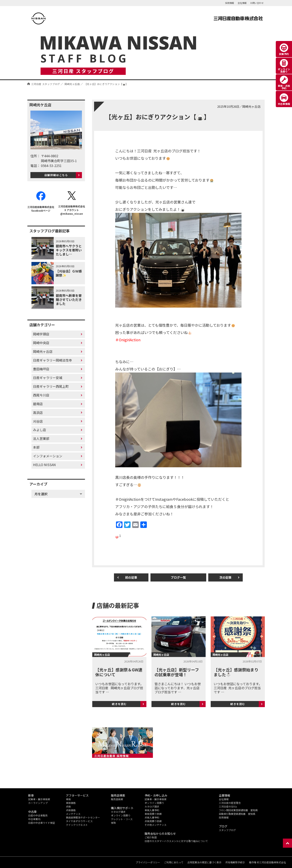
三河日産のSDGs (228, 806)
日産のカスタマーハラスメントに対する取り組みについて (176, 841)
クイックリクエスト (77, 825)
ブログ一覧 (178, 577)
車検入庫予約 (152, 810)
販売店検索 (117, 799)
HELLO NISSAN (44, 465)
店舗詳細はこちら (56, 175)
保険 (113, 823)
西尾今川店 (41, 395)
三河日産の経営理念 (230, 803)
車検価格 (71, 803)
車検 (68, 799)
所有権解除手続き (235, 862)
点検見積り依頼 (153, 821)
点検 (68, 806)
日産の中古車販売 (38, 815)
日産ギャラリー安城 (48, 378)
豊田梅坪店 (41, 369)
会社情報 (242, 3)
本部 (36, 447)
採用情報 (230, 3)
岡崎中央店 (41, 343)
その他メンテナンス (156, 825)
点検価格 (71, 810)
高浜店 (38, 412)
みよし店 (40, 430)
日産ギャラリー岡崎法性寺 (53, 360)
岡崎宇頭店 (41, 334)
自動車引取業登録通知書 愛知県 (237, 814)
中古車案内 (34, 819)
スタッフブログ (227, 830)
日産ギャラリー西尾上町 (51, 386)
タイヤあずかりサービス (79, 821)
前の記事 (131, 577)
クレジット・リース (122, 819)
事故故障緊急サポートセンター (83, 817)
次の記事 (225, 577)
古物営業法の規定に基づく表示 (204, 862)
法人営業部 (41, 438)
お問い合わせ (257, 3)
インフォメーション (48, 456)
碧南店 (38, 404)
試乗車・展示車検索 (39, 799)
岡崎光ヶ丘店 (43, 351)
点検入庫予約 (152, 817)
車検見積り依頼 (153, 814)
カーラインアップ (38, 803)
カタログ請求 (118, 812)
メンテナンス (73, 814)
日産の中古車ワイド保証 (42, 823)
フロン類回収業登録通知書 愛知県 (238, 810)
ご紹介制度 (151, 837)
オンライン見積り (121, 815)
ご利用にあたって (174, 862)
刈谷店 (38, 421)
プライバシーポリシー (148, 862)
